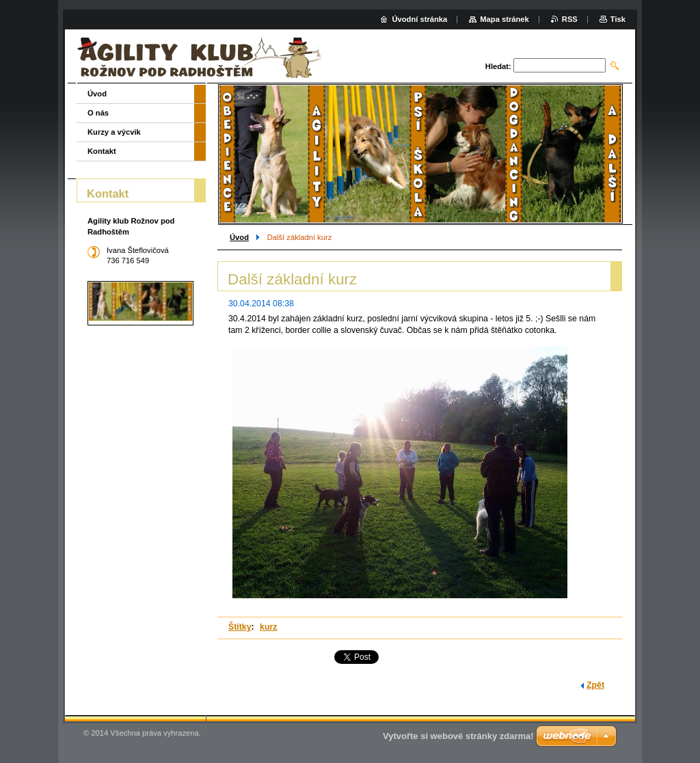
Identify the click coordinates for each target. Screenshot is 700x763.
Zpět (595, 685)
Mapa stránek (504, 19)
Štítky (240, 627)
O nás (98, 113)
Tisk (618, 19)
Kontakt (102, 151)
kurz (268, 627)
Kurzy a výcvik (114, 132)
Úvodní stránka (419, 19)
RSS (570, 19)
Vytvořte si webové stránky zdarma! (458, 736)
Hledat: (498, 66)
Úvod (239, 237)
